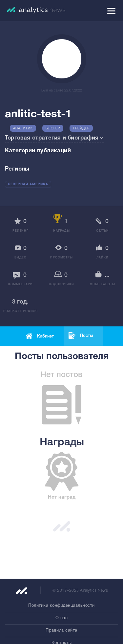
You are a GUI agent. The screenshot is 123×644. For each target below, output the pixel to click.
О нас (62, 618)
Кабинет (45, 336)
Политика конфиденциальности (61, 606)
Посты (86, 336)
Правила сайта (61, 631)
